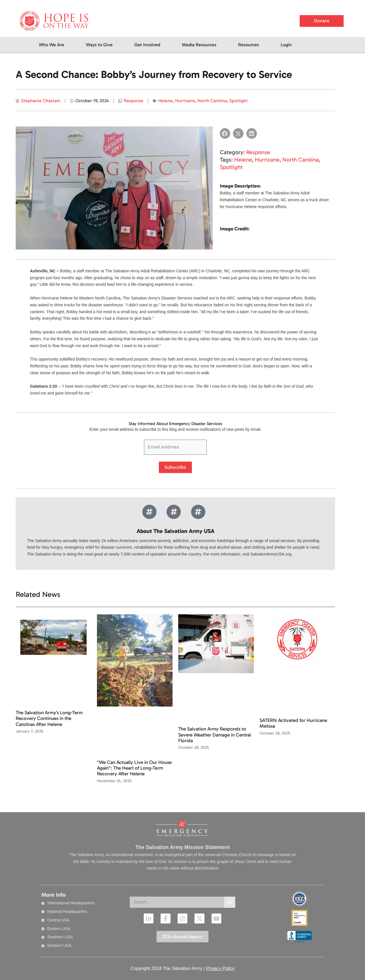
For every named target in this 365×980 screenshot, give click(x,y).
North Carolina (212, 101)
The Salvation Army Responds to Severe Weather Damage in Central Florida (215, 735)
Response (134, 101)
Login (286, 45)
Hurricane (185, 101)
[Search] (230, 902)
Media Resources (199, 45)
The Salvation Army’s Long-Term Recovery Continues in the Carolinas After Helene (49, 718)
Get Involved (147, 45)
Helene (166, 101)
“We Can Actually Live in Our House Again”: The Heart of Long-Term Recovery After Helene (134, 768)
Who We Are (51, 45)
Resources (249, 45)
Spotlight (239, 101)
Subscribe (175, 467)
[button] (225, 133)
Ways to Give (99, 45)
